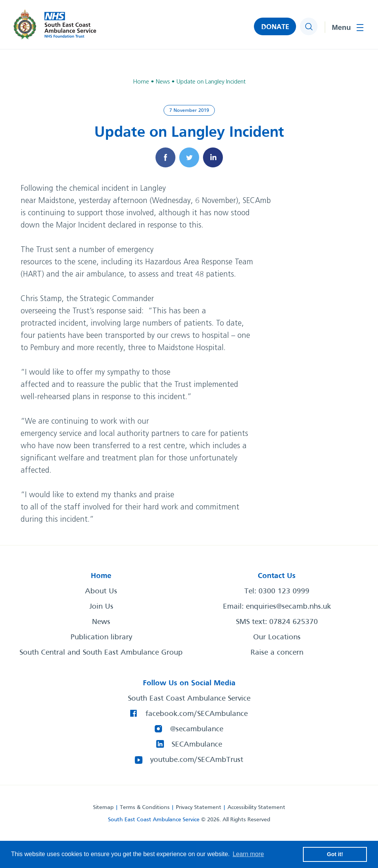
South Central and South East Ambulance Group (101, 653)
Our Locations (277, 637)
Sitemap (103, 807)
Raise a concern (277, 653)
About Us (101, 591)
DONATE (275, 27)
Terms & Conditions (145, 807)
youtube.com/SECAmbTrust (197, 760)
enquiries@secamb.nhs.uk (288, 607)
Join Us (101, 607)
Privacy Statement (199, 807)
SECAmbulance (197, 745)
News (101, 622)
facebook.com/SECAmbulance (197, 714)
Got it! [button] (335, 854)
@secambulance (197, 729)
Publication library (101, 637)
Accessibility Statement (256, 807)
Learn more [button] (248, 854)
